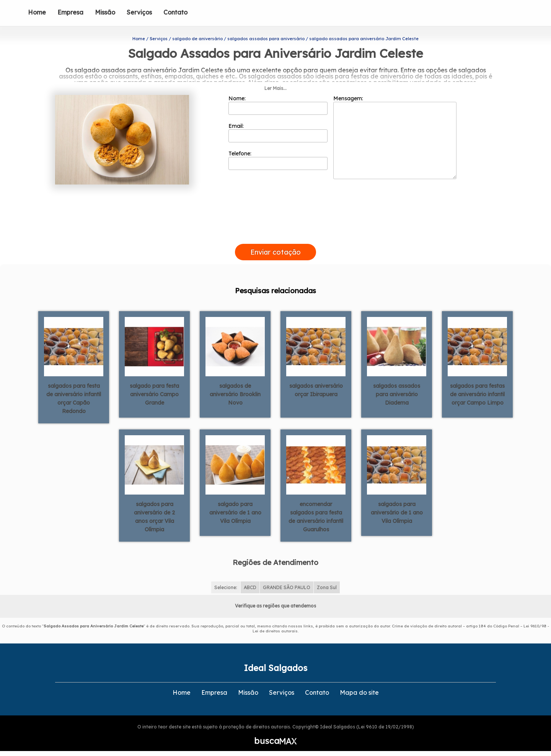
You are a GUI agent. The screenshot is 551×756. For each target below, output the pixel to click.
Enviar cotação (275, 249)
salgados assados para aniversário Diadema (397, 392)
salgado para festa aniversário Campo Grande (154, 392)
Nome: (278, 102)
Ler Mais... (275, 86)
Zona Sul (327, 584)
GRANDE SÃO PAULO (287, 584)
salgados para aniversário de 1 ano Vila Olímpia (397, 510)
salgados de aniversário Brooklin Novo (235, 392)
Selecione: (226, 584)
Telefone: (278, 157)
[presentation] (275, 232)
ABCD (250, 584)
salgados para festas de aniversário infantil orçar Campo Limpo (477, 392)
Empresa (70, 12)
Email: (278, 130)
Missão (105, 12)
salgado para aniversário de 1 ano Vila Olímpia (235, 510)
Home (37, 12)
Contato (175, 12)
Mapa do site (359, 689)
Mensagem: (395, 134)
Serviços (139, 12)
